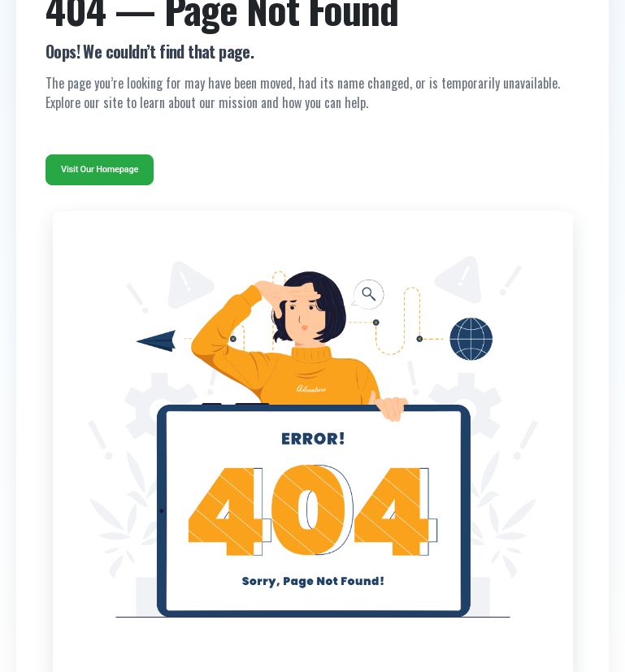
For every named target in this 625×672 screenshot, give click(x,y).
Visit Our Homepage (100, 169)
